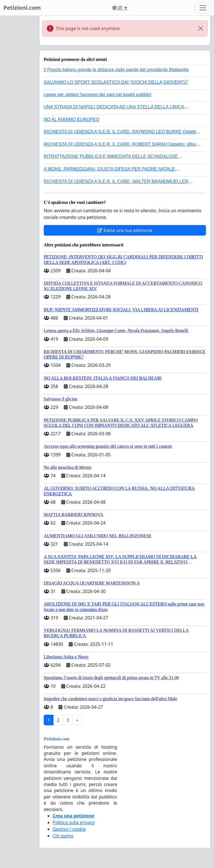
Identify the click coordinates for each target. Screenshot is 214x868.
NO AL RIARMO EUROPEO (71, 119)
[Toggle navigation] (203, 8)
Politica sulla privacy (74, 822)
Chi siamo (63, 836)
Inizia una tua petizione (125, 230)
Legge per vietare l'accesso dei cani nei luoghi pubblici (98, 94)
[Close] (201, 28)
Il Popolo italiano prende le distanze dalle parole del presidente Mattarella (116, 70)
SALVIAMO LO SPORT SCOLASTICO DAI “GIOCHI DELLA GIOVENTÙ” (116, 82)
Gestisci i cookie (69, 829)
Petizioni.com (22, 8)
